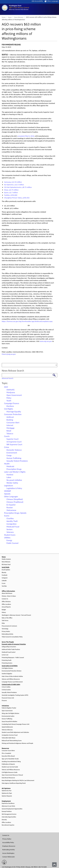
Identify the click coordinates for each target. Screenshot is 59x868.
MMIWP (8, 491)
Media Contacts (6, 559)
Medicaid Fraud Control (9, 652)
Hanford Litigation (7, 674)
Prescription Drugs (14, 469)
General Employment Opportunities (12, 809)
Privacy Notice (6, 631)
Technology (5, 629)
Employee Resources (9, 846)
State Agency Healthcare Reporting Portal (14, 783)
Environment (12, 453)
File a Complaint (6, 753)
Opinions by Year (7, 791)
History (4, 612)
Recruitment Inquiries (8, 825)
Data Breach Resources (8, 778)
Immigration (11, 524)
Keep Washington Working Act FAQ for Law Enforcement (18, 781)
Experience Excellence (8, 803)
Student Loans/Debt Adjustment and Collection (15, 732)
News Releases (19, 17)
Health (7, 464)
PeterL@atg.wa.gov (9, 354)
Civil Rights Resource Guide (10, 772)
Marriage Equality (14, 412)
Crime (7, 447)
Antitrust (10, 417)
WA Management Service (9, 814)
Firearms (4, 701)
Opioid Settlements (7, 727)
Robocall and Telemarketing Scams (12, 741)
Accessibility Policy (8, 842)
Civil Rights (9, 409)
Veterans (10, 532)
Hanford (10, 475)
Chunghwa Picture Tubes (13, 198)
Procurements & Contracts (9, 626)
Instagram (5, 578)
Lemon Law (5, 655)
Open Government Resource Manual (12, 775)
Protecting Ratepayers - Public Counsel (13, 658)
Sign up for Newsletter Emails (10, 759)
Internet (10, 425)
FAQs (3, 623)
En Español (11, 505)
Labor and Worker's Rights (15, 472)
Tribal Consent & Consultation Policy (12, 637)
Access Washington (8, 853)
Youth (9, 401)
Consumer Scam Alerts (8, 751)
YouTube (4, 586)
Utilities (7, 538)
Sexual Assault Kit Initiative (9, 722)
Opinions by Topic (7, 793)
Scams (7, 516)
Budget (4, 610)
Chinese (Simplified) (15, 499)
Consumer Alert (13, 423)
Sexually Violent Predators (17, 461)
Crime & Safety (6, 687)
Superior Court (12, 439)
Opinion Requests (7, 796)
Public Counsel (12, 543)
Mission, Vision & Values (9, 596)
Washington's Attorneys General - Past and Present (16, 615)
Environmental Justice (8, 716)
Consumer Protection (13, 414)
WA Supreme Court (14, 444)
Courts (7, 436)
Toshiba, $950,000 (11, 195)
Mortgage (10, 428)
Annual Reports (6, 607)
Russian (10, 507)
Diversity (4, 820)
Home (4, 17)
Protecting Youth (7, 660)
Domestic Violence (14, 450)
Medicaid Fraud (13, 527)
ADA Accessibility (37, 1)
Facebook (5, 575)
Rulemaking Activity (7, 634)
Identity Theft (12, 521)
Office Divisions (6, 602)
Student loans (10, 535)
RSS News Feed (6, 565)
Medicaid (10, 466)
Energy (9, 540)
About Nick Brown (7, 593)
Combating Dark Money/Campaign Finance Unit (16, 724)
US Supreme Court (14, 442)
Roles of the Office (7, 618)
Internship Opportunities (9, 817)
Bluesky (4, 573)
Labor (9, 477)
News (10, 17)
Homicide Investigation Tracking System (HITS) (15, 695)
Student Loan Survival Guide (10, 767)
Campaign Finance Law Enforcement (12, 682)
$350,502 (26, 198)
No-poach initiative (14, 480)
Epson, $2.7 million (11, 192)
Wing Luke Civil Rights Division (10, 713)
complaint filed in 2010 (26, 136)
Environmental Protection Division (12, 671)
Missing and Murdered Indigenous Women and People (17, 743)
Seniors (9, 529)
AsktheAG (11, 390)
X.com (4, 583)
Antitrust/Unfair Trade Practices (11, 649)
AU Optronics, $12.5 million (14, 185)
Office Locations (6, 604)
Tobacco (10, 434)
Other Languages (52, 1)
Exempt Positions (7, 811)
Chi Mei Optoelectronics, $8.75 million (18, 187)
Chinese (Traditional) (15, 502)
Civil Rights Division (7, 668)
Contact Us (5, 599)
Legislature (9, 486)
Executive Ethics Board (8, 756)
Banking (10, 420)
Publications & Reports (8, 764)
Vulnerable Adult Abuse (9, 738)
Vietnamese (11, 510)
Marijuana (11, 392)
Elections (10, 406)
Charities (10, 518)
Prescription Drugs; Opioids (15, 513)
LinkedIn (4, 581)
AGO (6, 387)
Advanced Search (8, 378)
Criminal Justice (6, 690)
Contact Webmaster (9, 857)
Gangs (9, 455)
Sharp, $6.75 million (11, 190)
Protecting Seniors (7, 663)
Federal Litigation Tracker (9, 708)
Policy (9, 398)
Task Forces (5, 621)
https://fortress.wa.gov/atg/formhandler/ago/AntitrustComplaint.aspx (27, 321)
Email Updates (6, 570)
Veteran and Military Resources (11, 679)
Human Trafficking (14, 458)
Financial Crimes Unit (8, 698)
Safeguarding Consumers (9, 647)
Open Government (14, 395)
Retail (9, 431)
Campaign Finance (12, 403)
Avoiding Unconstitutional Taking (11, 762)
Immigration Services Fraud (10, 735)
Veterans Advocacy (7, 730)
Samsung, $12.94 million (13, 182)
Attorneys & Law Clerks (8, 806)
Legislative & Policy (14, 488)
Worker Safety (12, 483)
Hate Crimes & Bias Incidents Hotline (12, 676)
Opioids (7, 494)
